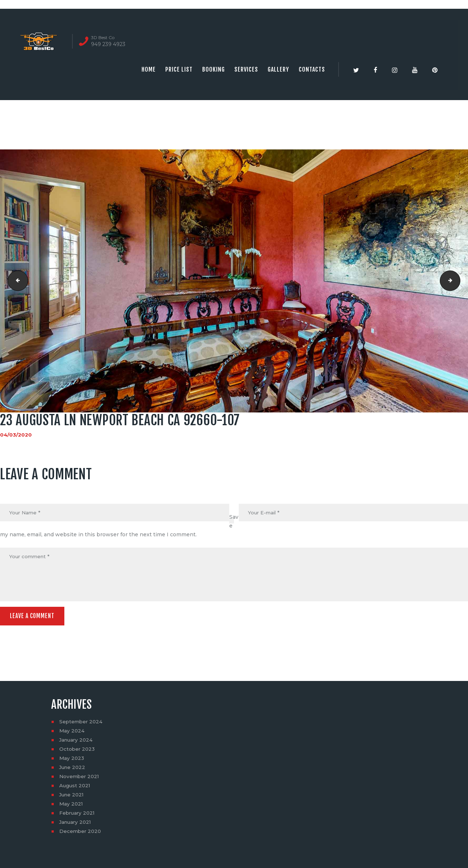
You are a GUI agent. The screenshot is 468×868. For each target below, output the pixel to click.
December (81, 833)
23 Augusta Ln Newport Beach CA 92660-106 (16, 281)
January (77, 742)
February (78, 815)
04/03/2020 (16, 435)
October (78, 751)
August (76, 788)
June (73, 769)
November (80, 778)
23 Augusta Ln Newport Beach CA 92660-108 (458, 281)
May (72, 733)
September (82, 724)
